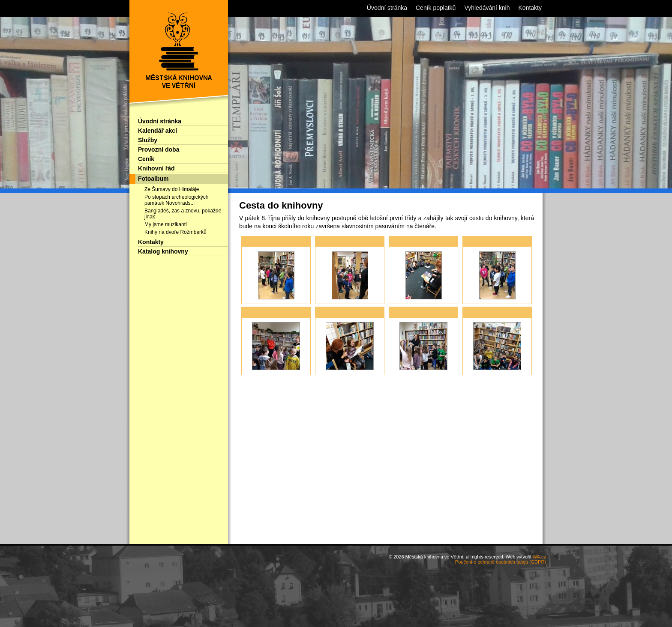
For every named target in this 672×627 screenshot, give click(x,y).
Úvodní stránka (160, 121)
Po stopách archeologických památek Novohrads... (176, 200)
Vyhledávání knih (487, 8)
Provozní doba (159, 149)
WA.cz (539, 557)
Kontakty (151, 242)
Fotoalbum (153, 179)
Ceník (146, 159)
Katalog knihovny (163, 251)
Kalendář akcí (157, 131)
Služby (148, 140)
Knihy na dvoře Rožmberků (175, 232)
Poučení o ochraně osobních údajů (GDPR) (501, 562)
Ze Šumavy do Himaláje (172, 189)
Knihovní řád (156, 168)
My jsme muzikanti (166, 224)
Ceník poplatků (436, 8)
